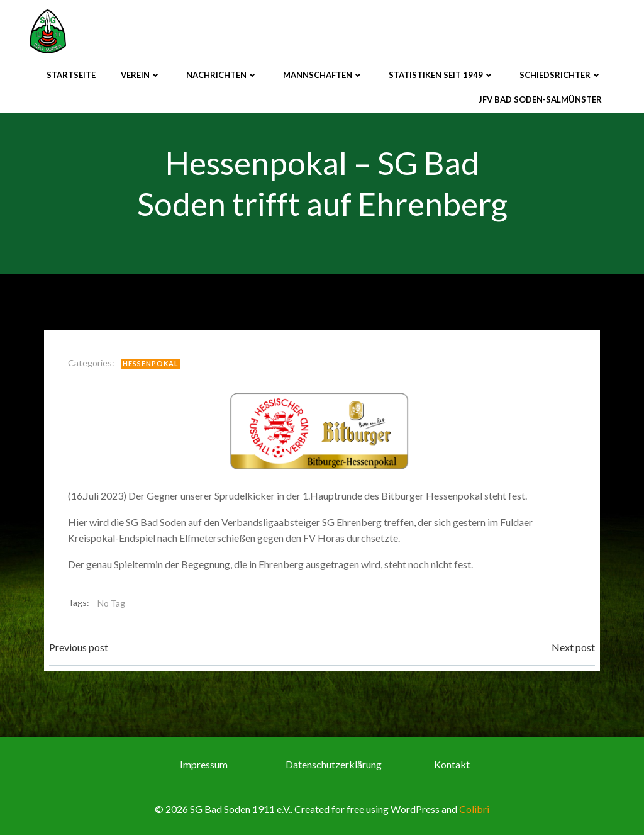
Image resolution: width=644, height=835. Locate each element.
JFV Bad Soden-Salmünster (540, 99)
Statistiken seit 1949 (441, 75)
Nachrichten (222, 75)
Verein (141, 75)
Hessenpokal (151, 363)
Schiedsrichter (561, 75)
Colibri (474, 809)
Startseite (71, 75)
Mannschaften (323, 75)
